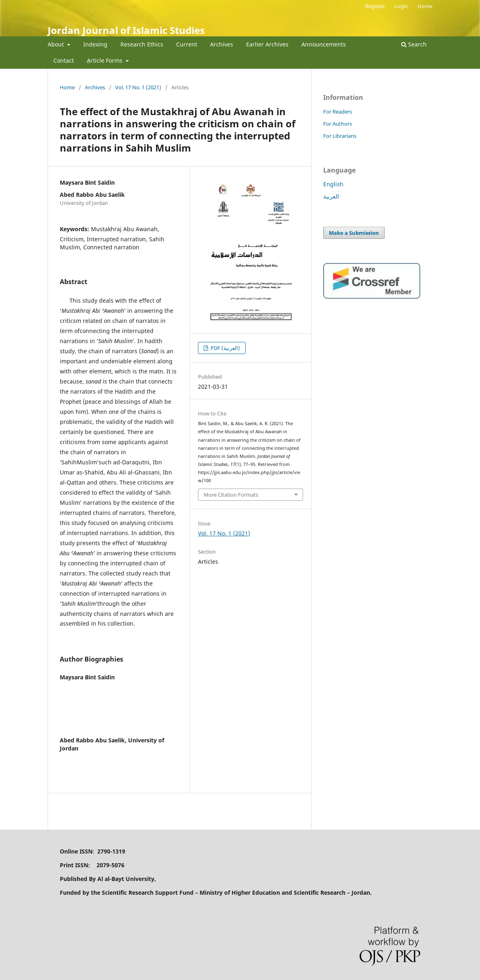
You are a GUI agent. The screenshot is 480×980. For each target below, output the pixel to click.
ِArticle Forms (105, 60)
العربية (331, 196)
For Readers (338, 112)
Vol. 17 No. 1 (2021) (138, 87)
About (57, 44)
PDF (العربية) (225, 348)
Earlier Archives (267, 44)
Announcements (324, 44)
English (333, 184)
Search (414, 44)
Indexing (95, 44)
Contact (64, 60)
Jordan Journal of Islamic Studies (126, 30)
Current (187, 44)
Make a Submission (354, 233)
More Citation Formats (231, 495)
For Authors (338, 124)
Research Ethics (142, 44)
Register (375, 6)
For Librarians (340, 136)
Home (425, 6)
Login (401, 6)
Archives (222, 44)
